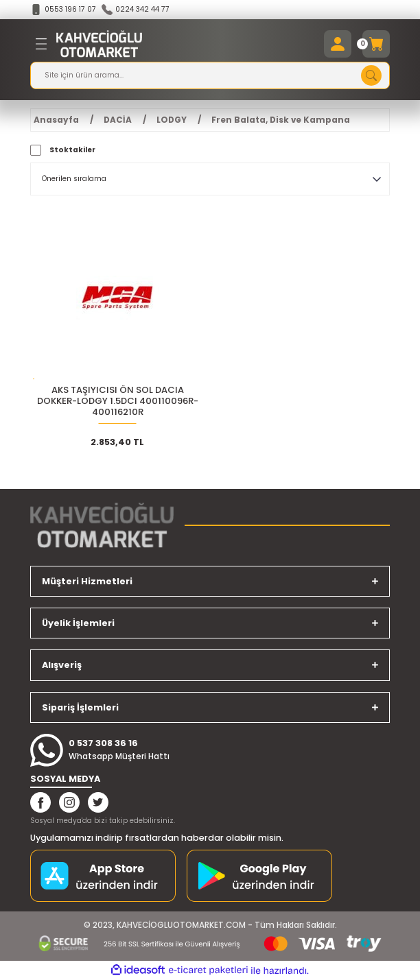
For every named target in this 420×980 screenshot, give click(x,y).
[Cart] (376, 44)
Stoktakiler (72, 150)
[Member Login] (338, 44)
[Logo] (99, 44)
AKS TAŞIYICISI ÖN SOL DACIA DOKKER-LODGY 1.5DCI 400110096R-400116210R (118, 401)
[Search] (210, 75)
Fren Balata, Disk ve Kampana (281, 120)
